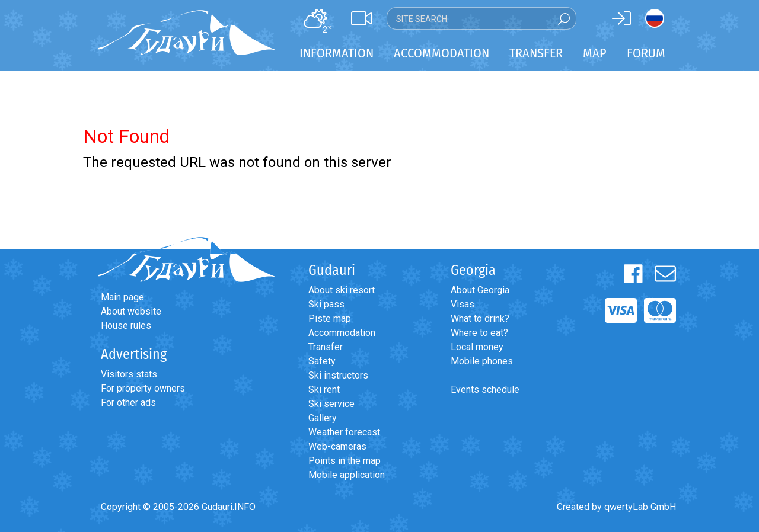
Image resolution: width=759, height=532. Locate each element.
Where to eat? (479, 333)
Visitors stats (129, 374)
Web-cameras (337, 446)
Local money (477, 347)
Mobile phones (482, 361)
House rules (126, 326)
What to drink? (480, 318)
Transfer (326, 347)
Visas (463, 304)
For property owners (143, 388)
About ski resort (342, 290)
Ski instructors (338, 375)
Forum (646, 53)
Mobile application (347, 475)
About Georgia (480, 290)
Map (595, 53)
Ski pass (326, 304)
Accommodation (342, 333)
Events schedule (485, 390)
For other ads (128, 403)
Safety (322, 361)
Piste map (330, 318)
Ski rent (324, 390)
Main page (122, 297)
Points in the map (345, 461)
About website (131, 311)
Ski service (331, 404)
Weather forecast (344, 432)
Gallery (323, 418)
